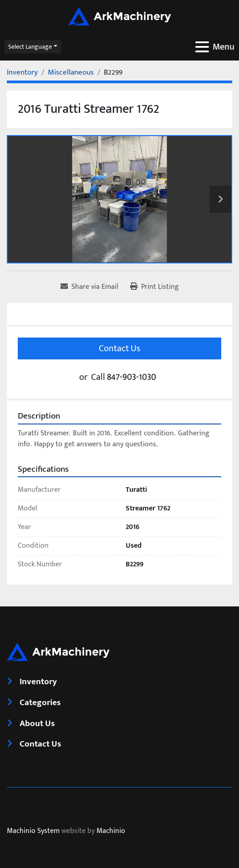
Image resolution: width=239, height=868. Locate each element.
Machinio (111, 831)
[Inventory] (22, 72)
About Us (37, 723)
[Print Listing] (155, 287)
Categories (40, 702)
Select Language (30, 47)
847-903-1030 (132, 377)
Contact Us (119, 348)
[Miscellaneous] (71, 72)
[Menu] (202, 47)
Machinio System (33, 831)
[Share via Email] (89, 287)
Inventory (38, 681)
